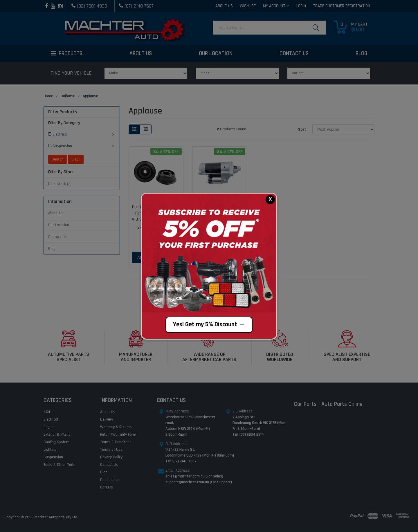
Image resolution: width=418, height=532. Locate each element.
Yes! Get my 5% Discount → (209, 324)
